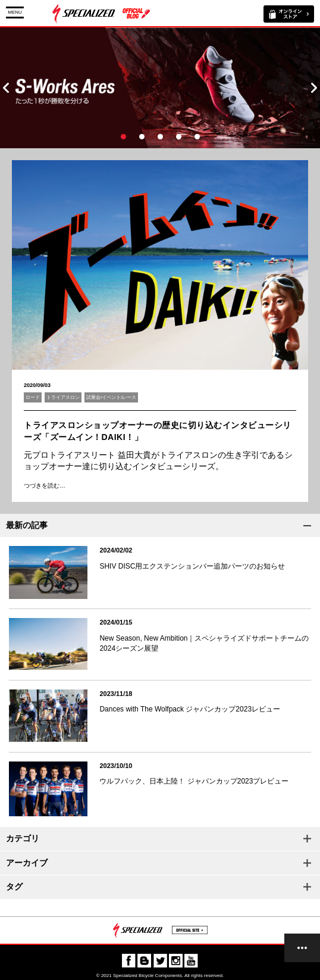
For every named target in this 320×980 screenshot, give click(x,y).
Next (314, 88)
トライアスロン (63, 397)
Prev (6, 88)
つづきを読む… (45, 486)
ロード (33, 397)
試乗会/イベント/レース (111, 397)
